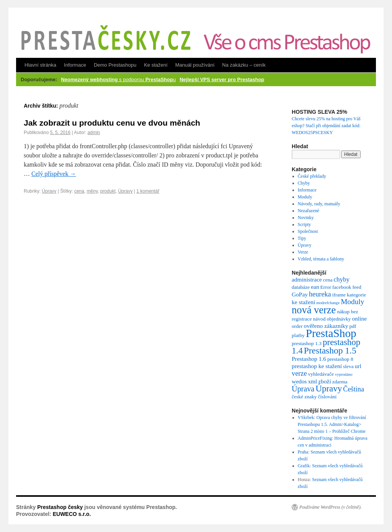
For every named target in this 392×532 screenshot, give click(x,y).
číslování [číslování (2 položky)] (327, 397)
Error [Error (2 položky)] (326, 287)
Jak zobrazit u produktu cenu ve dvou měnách (112, 123)
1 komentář (148, 191)
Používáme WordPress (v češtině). (331, 507)
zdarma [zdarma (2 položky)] (340, 382)
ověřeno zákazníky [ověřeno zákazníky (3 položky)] (326, 326)
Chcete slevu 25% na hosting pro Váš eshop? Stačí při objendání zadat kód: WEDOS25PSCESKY (326, 126)
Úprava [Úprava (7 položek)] (303, 389)
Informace (75, 65)
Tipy (302, 238)
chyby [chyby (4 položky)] (341, 279)
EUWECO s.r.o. (72, 514)
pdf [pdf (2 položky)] (353, 326)
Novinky (306, 218)
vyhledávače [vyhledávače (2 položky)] (321, 374)
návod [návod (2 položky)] (319, 319)
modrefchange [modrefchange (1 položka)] (328, 303)
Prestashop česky (60, 507)
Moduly (305, 197)
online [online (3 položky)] (359, 318)
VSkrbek (306, 417)
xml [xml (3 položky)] (312, 381)
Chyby (304, 183)
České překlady (312, 176)
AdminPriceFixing (315, 438)
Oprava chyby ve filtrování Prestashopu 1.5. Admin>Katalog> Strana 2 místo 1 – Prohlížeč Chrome (332, 424)
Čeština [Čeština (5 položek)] (354, 389)
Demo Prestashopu (115, 65)
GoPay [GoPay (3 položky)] (300, 294)
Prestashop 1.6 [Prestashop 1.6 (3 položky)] (309, 359)
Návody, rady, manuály (319, 204)
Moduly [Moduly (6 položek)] (352, 302)
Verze (303, 252)
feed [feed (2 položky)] (357, 287)
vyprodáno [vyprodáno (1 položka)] (344, 374)
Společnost (308, 231)
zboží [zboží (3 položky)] (324, 381)
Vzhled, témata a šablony (321, 259)
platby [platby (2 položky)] (298, 335)
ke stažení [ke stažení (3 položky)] (303, 302)
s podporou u (118, 79)
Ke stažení (156, 65)
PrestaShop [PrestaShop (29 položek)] (331, 333)
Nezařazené (309, 211)
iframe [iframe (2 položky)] (339, 295)
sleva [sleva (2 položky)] (348, 366)
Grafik (304, 466)
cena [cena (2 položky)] (328, 280)
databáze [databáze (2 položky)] (301, 287)
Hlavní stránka (40, 65)
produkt (108, 191)
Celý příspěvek (54, 174)
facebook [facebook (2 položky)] (342, 287)
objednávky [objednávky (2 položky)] (339, 319)
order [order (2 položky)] (297, 326)
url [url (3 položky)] (358, 366)
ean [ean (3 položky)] (315, 287)
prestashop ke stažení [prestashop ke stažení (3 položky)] (317, 366)
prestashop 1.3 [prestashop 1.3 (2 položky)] (307, 343)
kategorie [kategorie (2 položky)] (356, 295)
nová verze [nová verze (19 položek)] (314, 310)
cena (79, 191)
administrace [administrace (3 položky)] (307, 279)
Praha (303, 452)
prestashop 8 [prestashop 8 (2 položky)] (340, 359)
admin (94, 133)
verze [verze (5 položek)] (299, 373)
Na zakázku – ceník (244, 65)
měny (92, 191)
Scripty (305, 224)
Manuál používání (195, 65)
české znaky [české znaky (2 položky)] (304, 397)
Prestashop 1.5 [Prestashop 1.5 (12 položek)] (330, 350)
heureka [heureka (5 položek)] (320, 294)
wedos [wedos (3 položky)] (299, 381)
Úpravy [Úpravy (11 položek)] (329, 389)
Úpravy (49, 191)
